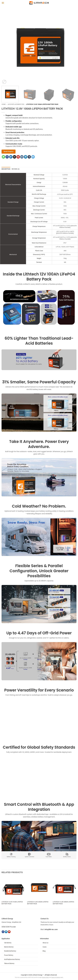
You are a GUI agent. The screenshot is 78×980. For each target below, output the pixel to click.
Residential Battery (10, 951)
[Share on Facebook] (7, 157)
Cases (45, 947)
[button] (3, 3)
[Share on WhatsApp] (3, 157)
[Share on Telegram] (33, 157)
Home (4, 104)
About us (45, 943)
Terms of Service (56, 977)
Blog (44, 951)
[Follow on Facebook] (3, 932)
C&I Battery (8, 943)
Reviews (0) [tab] (16, 169)
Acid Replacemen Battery (12, 959)
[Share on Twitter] (11, 157)
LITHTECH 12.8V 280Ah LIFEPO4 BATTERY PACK (63, 903)
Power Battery (9, 955)
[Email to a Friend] (14, 157)
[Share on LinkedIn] (26, 157)
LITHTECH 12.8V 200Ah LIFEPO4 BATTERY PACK (38, 903)
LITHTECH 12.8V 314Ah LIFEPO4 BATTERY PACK (12, 903)
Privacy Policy (45, 977)
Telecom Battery (9, 963)
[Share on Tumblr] (29, 157)
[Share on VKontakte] (22, 157)
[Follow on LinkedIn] (6, 932)
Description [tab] (6, 169)
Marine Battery (9, 947)
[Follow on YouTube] (9, 932)
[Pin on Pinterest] (18, 157)
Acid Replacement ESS (16, 104)
